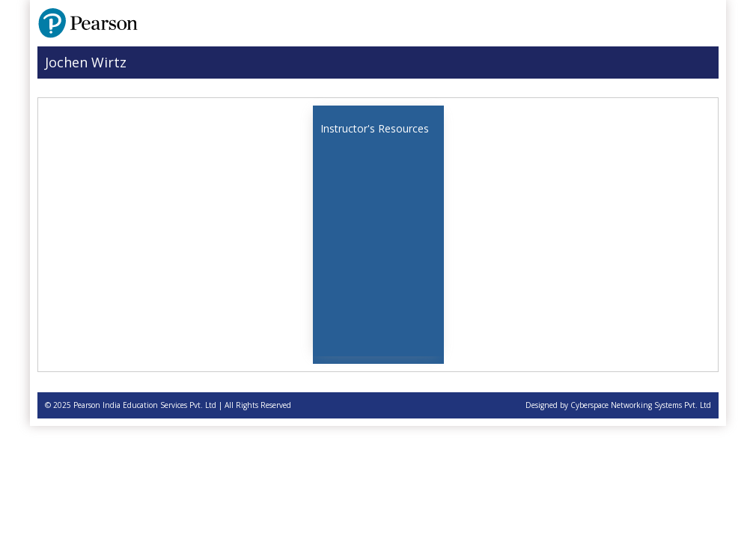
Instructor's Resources (375, 128)
